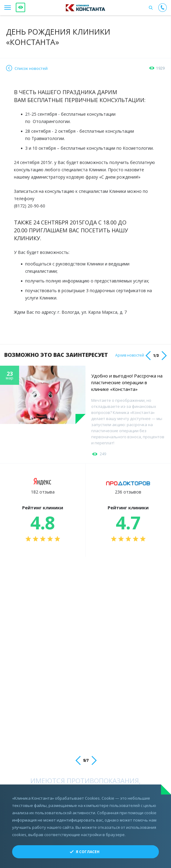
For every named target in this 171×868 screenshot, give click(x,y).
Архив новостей (130, 355)
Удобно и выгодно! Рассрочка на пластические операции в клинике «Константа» (127, 382)
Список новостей (31, 68)
